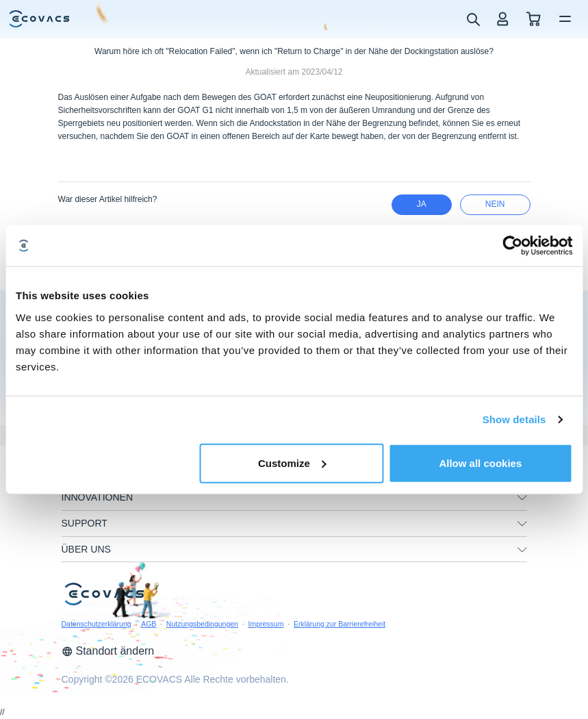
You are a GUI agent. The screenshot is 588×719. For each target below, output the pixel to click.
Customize (292, 463)
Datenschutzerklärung (97, 624)
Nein (495, 204)
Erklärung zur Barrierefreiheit (340, 624)
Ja (422, 204)
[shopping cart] (534, 19)
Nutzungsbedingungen (202, 624)
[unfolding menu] (522, 498)
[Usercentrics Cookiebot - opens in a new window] (512, 246)
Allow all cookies (480, 463)
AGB (149, 624)
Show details (514, 419)
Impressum (266, 624)
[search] (473, 18)
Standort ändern (108, 651)
